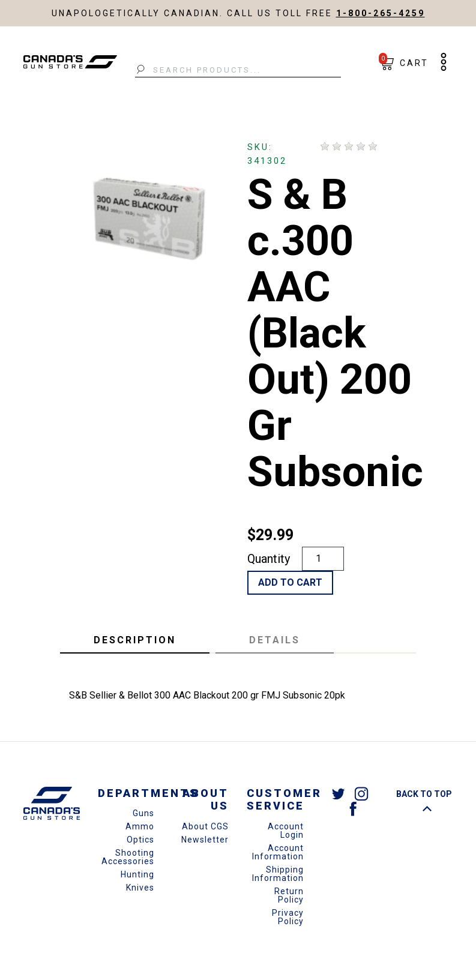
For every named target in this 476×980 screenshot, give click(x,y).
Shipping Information (278, 874)
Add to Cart (290, 582)
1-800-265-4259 (381, 13)
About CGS (205, 826)
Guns (143, 813)
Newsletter (205, 840)
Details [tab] (275, 640)
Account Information (278, 852)
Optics (140, 840)
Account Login (286, 831)
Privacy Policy (288, 917)
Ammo (140, 826)
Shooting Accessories (128, 857)
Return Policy (289, 895)
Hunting (137, 874)
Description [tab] (135, 640)
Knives (140, 888)
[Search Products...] (238, 70)
